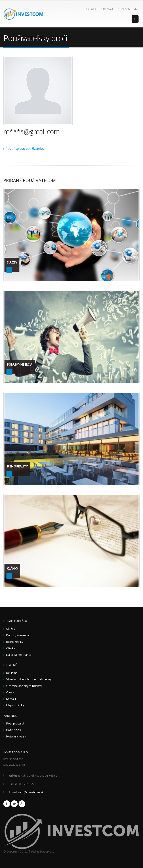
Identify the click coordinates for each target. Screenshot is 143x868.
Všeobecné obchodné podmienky (29, 679)
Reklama (12, 673)
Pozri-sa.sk (14, 730)
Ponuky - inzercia (18, 635)
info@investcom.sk (31, 792)
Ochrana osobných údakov (24, 686)
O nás (91, 9)
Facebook (7, 804)
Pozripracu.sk (15, 723)
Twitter (14, 804)
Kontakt (107, 9)
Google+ (22, 804)
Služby (11, 629)
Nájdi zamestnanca (19, 655)
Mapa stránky (15, 705)
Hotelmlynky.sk (16, 736)
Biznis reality (15, 642)
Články (11, 648)
